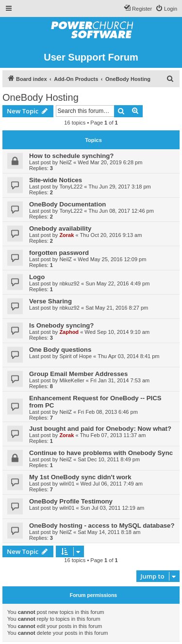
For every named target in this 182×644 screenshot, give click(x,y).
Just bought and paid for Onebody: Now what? (100, 429)
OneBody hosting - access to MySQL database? (102, 526)
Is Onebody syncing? (61, 325)
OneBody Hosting (41, 97)
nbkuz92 (69, 283)
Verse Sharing (50, 301)
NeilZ (66, 162)
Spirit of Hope (75, 356)
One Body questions (60, 350)
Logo (37, 277)
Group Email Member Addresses (78, 374)
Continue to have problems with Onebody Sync (101, 453)
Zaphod (69, 332)
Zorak (66, 235)
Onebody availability (60, 228)
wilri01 (67, 484)
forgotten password (59, 253)
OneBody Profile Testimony (71, 501)
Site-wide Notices (56, 180)
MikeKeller (72, 380)
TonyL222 (71, 187)
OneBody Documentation (67, 204)
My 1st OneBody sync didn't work (80, 477)
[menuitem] (166, 9)
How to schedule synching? (71, 156)
